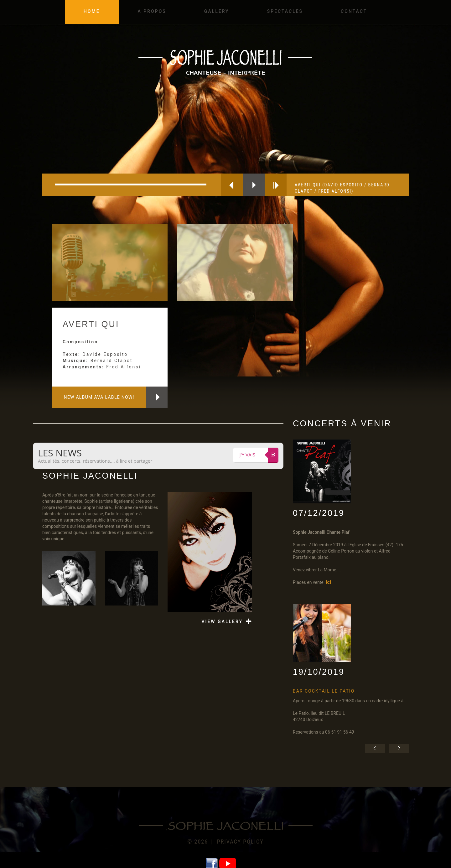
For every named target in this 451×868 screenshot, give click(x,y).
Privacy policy (240, 842)
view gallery (222, 621)
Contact (354, 11)
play (254, 185)
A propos (152, 11)
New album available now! (99, 397)
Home (92, 11)
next (276, 185)
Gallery (217, 11)
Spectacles (285, 11)
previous (232, 185)
